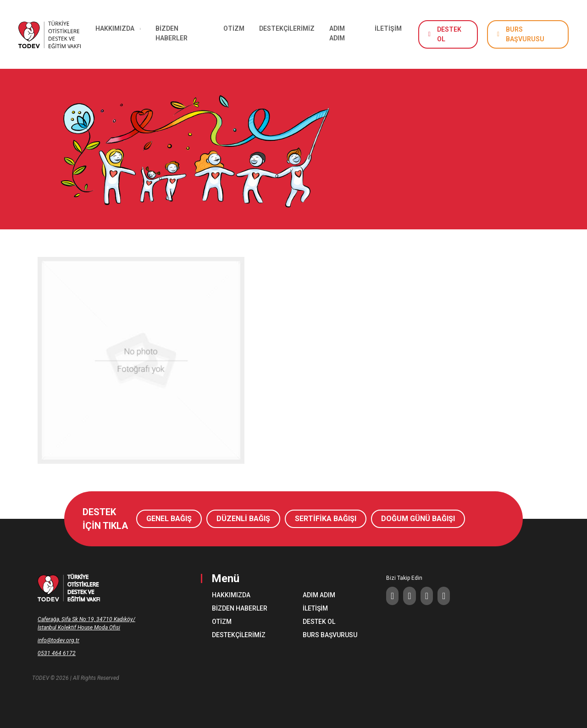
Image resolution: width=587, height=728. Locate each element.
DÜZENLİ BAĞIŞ (243, 519)
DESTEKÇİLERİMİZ (287, 28)
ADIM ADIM (337, 33)
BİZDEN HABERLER (172, 33)
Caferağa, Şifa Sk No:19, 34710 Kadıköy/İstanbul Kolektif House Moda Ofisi (86, 623)
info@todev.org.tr (58, 640)
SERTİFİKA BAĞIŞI (326, 519)
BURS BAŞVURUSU (525, 34)
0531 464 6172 (57, 653)
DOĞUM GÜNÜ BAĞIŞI (418, 519)
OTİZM (234, 28)
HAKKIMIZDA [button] (115, 28)
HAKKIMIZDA (231, 595)
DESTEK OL (449, 34)
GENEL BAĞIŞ (169, 519)
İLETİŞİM (388, 28)
